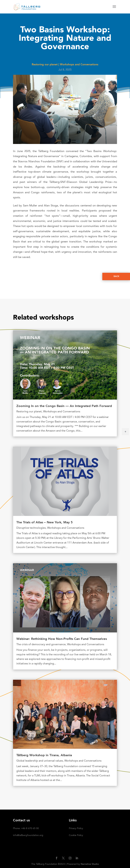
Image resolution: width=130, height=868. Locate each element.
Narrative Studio (90, 864)
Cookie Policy (76, 836)
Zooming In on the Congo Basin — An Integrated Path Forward (64, 406)
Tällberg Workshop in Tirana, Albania (44, 755)
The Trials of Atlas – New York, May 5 (44, 523)
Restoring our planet (45, 65)
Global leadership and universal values (40, 761)
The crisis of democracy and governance (41, 645)
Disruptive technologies (31, 528)
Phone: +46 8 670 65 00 (26, 829)
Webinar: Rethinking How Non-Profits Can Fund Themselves (62, 639)
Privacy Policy (76, 829)
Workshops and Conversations (79, 65)
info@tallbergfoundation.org (28, 836)
